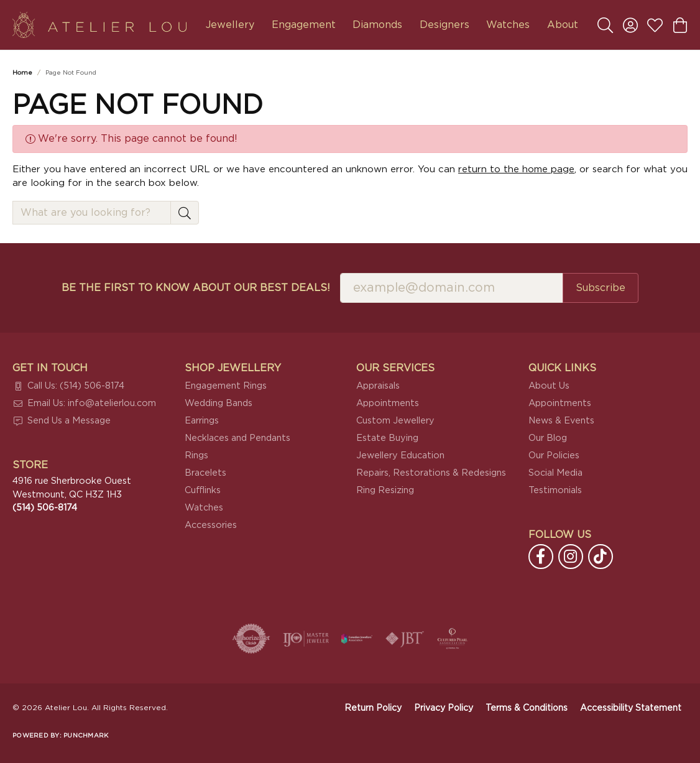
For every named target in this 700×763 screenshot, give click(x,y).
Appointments (388, 403)
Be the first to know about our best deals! (196, 288)
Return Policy (373, 708)
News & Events (561, 421)
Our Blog (548, 438)
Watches (508, 25)
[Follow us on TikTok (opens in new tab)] (601, 557)
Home (22, 73)
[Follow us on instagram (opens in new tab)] (571, 557)
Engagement (304, 25)
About (563, 25)
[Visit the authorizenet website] (251, 639)
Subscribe (601, 288)
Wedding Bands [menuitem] (219, 403)
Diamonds (377, 25)
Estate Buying (387, 438)
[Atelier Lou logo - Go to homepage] (99, 25)
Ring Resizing (385, 490)
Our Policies (554, 455)
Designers (444, 25)
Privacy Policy (444, 708)
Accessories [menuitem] (211, 525)
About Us (549, 386)
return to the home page (516, 169)
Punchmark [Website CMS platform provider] (86, 736)
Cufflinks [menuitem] (203, 490)
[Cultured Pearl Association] (453, 639)
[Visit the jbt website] (405, 639)
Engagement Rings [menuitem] (226, 386)
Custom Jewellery (395, 421)
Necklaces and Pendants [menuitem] (237, 438)
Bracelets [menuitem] (205, 473)
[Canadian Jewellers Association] (357, 639)
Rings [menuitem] (196, 455)
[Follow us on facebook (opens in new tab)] (541, 557)
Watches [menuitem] (204, 508)
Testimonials (555, 490)
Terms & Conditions (527, 708)
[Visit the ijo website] (306, 639)
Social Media (555, 473)
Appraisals (378, 386)
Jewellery (230, 25)
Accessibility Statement (631, 708)
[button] (605, 25)
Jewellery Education (400, 455)
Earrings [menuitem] (202, 421)
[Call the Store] (45, 508)
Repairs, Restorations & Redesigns (431, 473)
